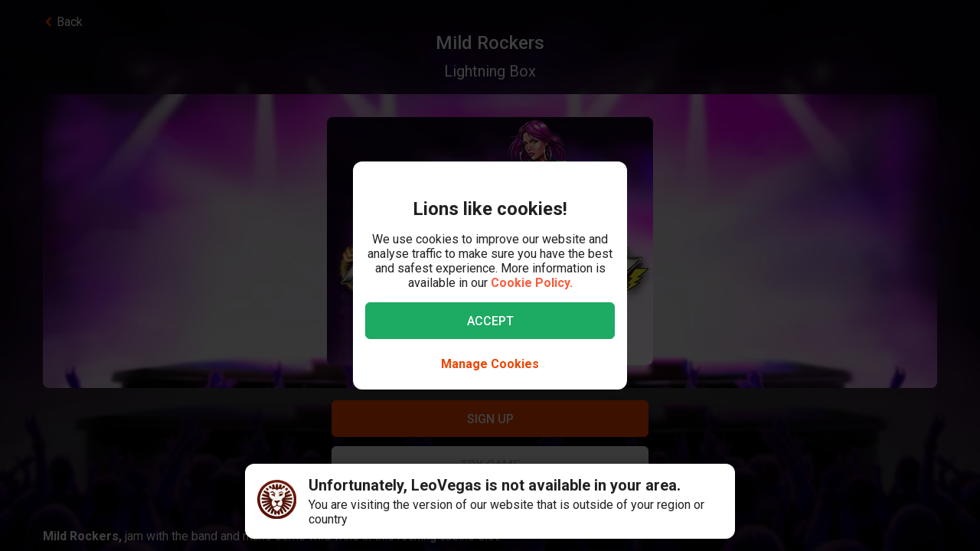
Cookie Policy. (532, 283)
